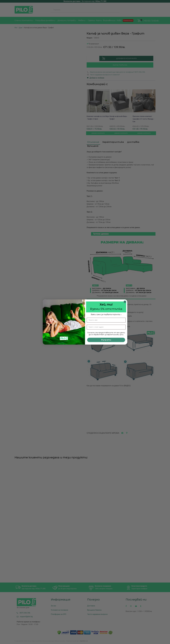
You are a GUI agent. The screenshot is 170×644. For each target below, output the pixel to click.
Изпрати (106, 340)
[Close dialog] (125, 302)
